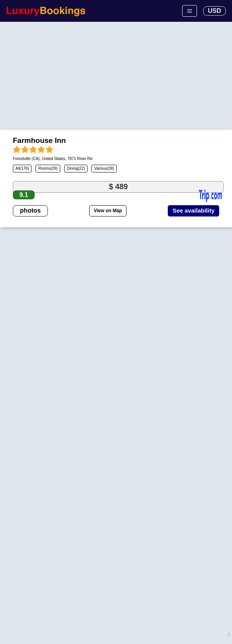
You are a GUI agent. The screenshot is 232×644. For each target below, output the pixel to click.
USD (214, 11)
